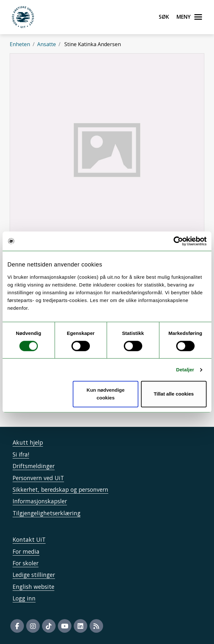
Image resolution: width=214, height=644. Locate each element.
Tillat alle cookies (174, 394)
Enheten (20, 44)
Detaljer (185, 370)
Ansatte (47, 44)
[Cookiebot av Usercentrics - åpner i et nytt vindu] (178, 241)
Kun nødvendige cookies (106, 394)
